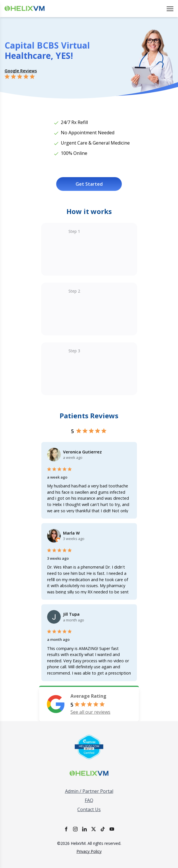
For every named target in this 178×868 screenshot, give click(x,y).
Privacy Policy (89, 851)
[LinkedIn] (84, 829)
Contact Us (89, 809)
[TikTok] (103, 829)
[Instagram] (75, 829)
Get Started (89, 184)
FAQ (89, 800)
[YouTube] (112, 829)
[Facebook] (66, 829)
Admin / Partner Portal (89, 791)
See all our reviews (90, 712)
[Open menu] (170, 9)
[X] (94, 829)
